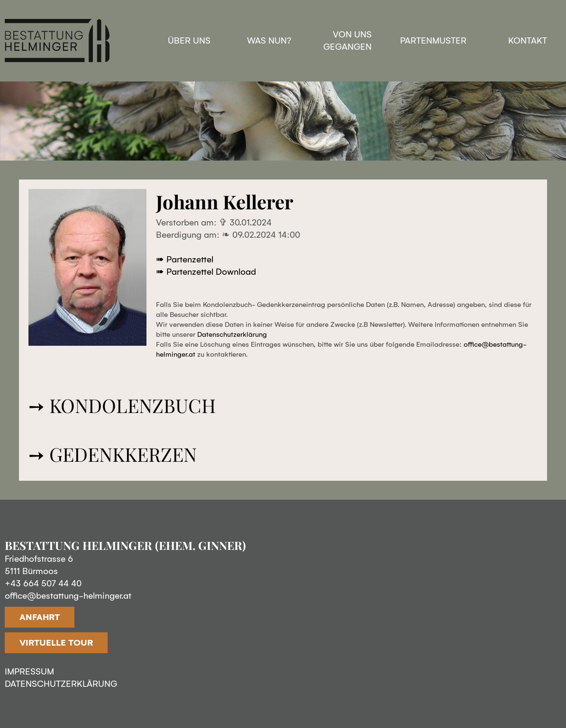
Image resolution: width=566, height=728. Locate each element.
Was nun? (269, 41)
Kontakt (528, 41)
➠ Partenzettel (185, 260)
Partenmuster (433, 41)
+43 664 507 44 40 (43, 584)
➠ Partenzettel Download (206, 272)
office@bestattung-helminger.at (68, 596)
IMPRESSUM (29, 672)
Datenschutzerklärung (232, 334)
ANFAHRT (40, 617)
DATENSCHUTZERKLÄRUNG (61, 684)
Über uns (189, 41)
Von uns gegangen (347, 41)
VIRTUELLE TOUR (56, 643)
